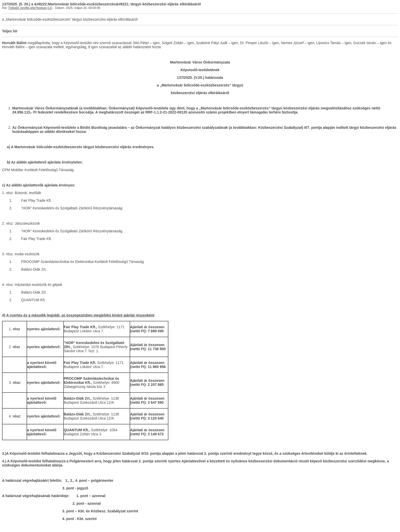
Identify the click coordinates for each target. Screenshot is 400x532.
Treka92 (14, 8)
